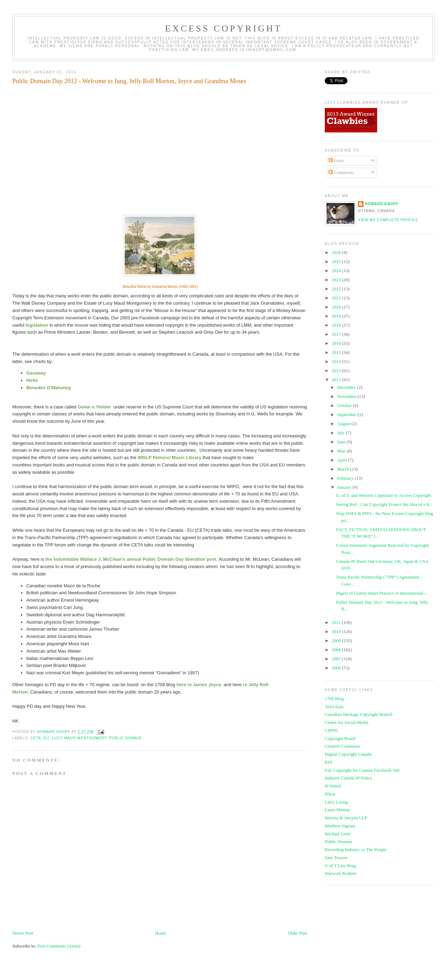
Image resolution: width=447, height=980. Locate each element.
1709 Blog (334, 699)
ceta (36, 738)
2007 (337, 659)
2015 (337, 352)
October (345, 405)
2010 (337, 631)
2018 (337, 325)
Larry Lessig (336, 802)
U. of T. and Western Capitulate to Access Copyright (384, 495)
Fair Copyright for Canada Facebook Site (362, 770)
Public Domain (338, 841)
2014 (337, 361)
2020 (337, 307)
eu (46, 738)
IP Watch (333, 786)
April (343, 460)
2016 (337, 343)
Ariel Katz (334, 707)
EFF (329, 762)
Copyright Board (340, 738)
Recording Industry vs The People (356, 850)
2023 (337, 280)
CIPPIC (332, 730)
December (347, 387)
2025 (337, 262)
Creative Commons (342, 746)
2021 (337, 298)
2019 (337, 316)
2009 (337, 641)
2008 (337, 650)
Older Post (297, 933)
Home (161, 933)
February (346, 478)
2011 (337, 622)
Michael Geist (338, 834)
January (345, 487)
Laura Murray (338, 810)
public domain (125, 738)
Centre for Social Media (347, 722)
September (348, 415)
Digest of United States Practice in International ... (382, 593)
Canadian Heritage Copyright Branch (359, 714)
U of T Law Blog (340, 866)
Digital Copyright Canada (348, 754)
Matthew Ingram (340, 826)
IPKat (330, 794)
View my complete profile (388, 220)
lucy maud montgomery (79, 738)
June (342, 442)
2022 (337, 289)
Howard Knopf (382, 204)
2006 (337, 668)
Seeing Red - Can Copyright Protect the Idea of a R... (384, 504)
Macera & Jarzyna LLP (346, 818)
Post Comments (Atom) (59, 946)
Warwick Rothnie (341, 873)
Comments (341, 172)
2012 (337, 380)
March (344, 469)
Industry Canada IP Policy (349, 778)
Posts (336, 161)
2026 (337, 252)
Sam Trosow (336, 858)
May (342, 451)
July (342, 433)
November (347, 396)
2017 (337, 334)
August (345, 424)
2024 (337, 271)
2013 (337, 371)
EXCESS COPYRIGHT (223, 28)
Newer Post (23, 933)
